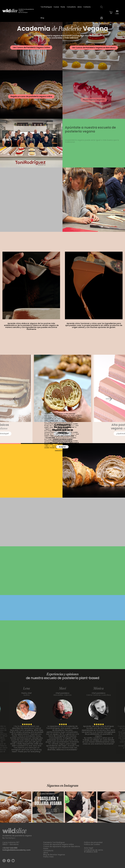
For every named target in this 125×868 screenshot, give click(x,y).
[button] (16, 399)
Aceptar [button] (62, 447)
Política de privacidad (93, 842)
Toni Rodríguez (46, 7)
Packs (63, 7)
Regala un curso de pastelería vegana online (31, 100)
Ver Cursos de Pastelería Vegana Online (31, 48)
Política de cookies (92, 844)
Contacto (87, 7)
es (117, 11)
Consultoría (71, 7)
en (117, 14)
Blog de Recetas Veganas (54, 855)
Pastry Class (48, 857)
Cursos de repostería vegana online (59, 844)
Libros (80, 7)
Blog (42, 18)
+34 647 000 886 (10, 848)
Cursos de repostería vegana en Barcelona (62, 846)
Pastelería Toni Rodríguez (54, 842)
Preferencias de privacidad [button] (63, 451)
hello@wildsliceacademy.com (16, 850)
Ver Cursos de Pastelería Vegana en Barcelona (94, 49)
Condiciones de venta (94, 850)
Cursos (56, 7)
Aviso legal (89, 848)
